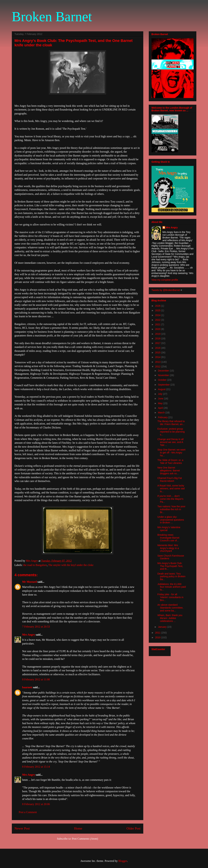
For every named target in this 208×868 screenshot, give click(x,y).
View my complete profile (165, 280)
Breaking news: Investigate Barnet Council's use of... (168, 538)
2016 (158, 348)
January (163, 627)
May (161, 403)
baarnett (27, 687)
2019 (158, 334)
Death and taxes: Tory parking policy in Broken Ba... (171, 577)
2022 (158, 320)
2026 (158, 306)
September (164, 385)
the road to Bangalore (35, 565)
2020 (158, 329)
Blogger (123, 861)
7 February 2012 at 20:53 (36, 627)
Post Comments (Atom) (85, 839)
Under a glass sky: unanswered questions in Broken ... (171, 520)
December (164, 371)
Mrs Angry (29, 635)
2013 (158, 362)
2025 (158, 310)
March (162, 413)
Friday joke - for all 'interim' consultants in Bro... (170, 597)
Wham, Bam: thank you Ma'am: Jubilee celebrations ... (170, 618)
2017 (158, 343)
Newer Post (22, 828)
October (163, 380)
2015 (158, 353)
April (161, 408)
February (163, 417)
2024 (158, 315)
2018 (158, 338)
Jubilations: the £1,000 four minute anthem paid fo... (172, 587)
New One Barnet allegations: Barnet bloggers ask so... (169, 471)
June (161, 399)
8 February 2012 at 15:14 (36, 767)
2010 (158, 637)
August (162, 389)
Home (78, 828)
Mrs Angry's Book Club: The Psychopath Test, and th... (170, 566)
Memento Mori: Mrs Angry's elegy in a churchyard (168, 548)
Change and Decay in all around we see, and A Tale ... (170, 442)
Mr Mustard (30, 582)
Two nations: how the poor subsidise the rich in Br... (171, 509)
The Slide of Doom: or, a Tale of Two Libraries (170, 462)
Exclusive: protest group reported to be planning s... (171, 432)
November (164, 375)
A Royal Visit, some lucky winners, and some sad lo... (171, 488)
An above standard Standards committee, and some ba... (170, 608)
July (160, 394)
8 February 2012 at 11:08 (36, 679)
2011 (158, 633)
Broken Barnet (52, 17)
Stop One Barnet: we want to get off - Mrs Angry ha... (171, 453)
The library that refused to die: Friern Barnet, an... (171, 423)
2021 (158, 324)
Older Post (134, 828)
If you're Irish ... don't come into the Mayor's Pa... (170, 499)
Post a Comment (28, 812)
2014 (158, 357)
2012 (158, 367)
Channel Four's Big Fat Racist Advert (170, 479)
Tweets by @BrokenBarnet (166, 290)
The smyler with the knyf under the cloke (71, 565)
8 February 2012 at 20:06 (36, 804)
